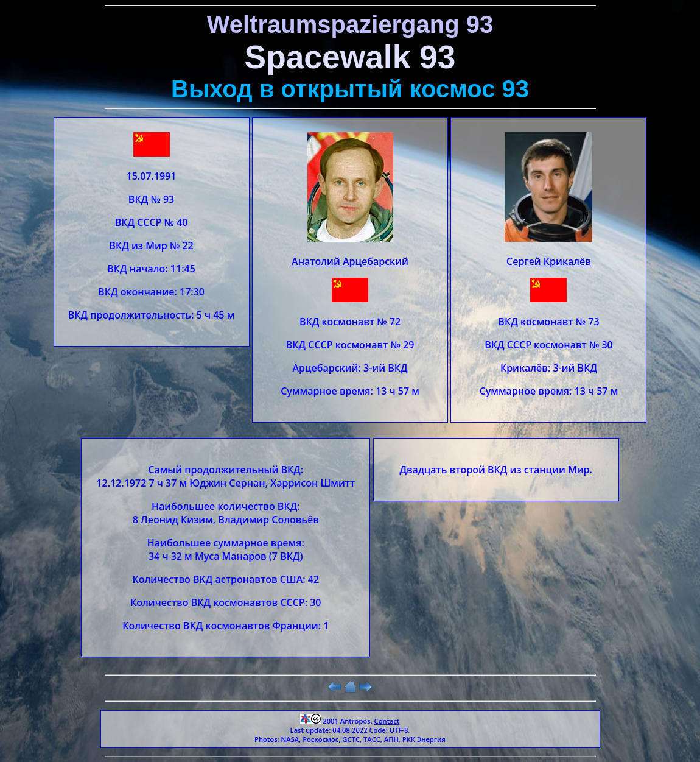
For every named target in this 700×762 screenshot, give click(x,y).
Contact (387, 721)
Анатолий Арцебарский (350, 261)
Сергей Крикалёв (549, 261)
